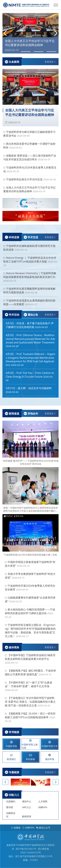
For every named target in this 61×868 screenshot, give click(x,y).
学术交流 (31, 237)
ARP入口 (27, 807)
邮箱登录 (27, 816)
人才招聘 (43, 801)
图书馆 (10, 807)
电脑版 (16, 828)
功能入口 (12, 795)
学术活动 (12, 315)
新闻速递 (12, 413)
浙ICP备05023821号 (26, 849)
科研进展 (12, 237)
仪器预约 (11, 801)
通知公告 (31, 315)
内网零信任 (11, 815)
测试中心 (27, 801)
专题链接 (12, 772)
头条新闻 (12, 62)
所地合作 (31, 413)
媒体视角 (12, 647)
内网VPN (43, 807)
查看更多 (49, 62)
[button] (5, 34)
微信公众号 (43, 828)
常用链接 (12, 732)
